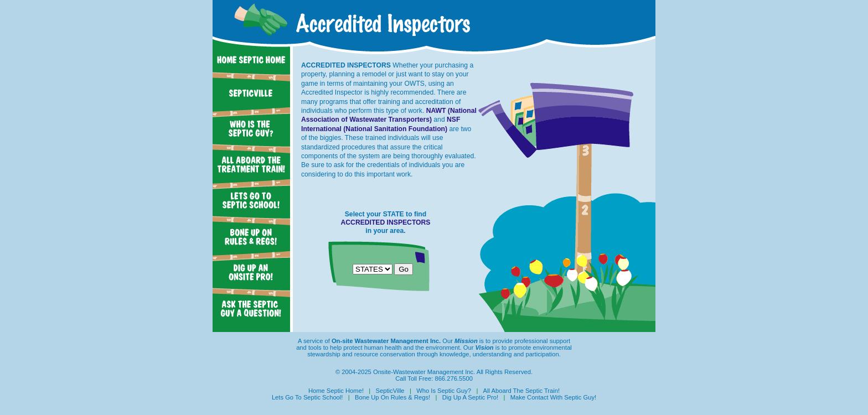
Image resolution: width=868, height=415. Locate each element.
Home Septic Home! (336, 391)
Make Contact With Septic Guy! (553, 397)
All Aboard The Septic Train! (521, 391)
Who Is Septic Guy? (444, 391)
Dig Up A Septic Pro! (470, 397)
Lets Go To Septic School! (308, 397)
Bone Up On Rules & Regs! (392, 397)
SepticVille (390, 391)
